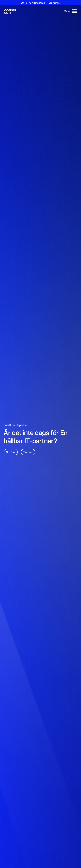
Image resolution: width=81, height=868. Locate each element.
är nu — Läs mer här (41, 3)
